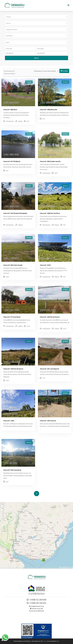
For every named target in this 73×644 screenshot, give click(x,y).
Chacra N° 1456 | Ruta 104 (48, 110)
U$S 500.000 (48, 103)
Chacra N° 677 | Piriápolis (12, 161)
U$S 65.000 (47, 414)
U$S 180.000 (11, 310)
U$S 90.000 (11, 414)
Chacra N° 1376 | (45, 265)
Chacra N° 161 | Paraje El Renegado (15, 213)
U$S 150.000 (48, 362)
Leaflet (62, 568)
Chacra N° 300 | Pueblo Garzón (50, 161)
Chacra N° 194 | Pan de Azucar (50, 317)
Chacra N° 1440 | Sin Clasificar (50, 213)
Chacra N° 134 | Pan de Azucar (13, 369)
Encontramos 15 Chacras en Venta (9, 69)
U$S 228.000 (11, 258)
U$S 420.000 (48, 155)
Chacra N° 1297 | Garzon (48, 421)
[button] (36, 17)
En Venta (29, 82)
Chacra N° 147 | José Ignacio (49, 369)
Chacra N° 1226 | (9, 421)
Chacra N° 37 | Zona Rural (12, 317)
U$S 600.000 (11, 103)
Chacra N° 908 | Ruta (10, 110)
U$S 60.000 (11, 463)
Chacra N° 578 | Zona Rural (12, 470)
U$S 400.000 (11, 207)
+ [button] (2, 504)
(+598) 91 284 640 (36, 600)
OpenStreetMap (69, 568)
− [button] (2, 507)
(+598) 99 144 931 (36, 603)
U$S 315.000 (48, 207)
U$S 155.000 (11, 362)
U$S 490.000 (11, 155)
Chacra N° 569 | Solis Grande (13, 265)
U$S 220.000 (48, 258)
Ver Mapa (64, 68)
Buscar (37, 58)
